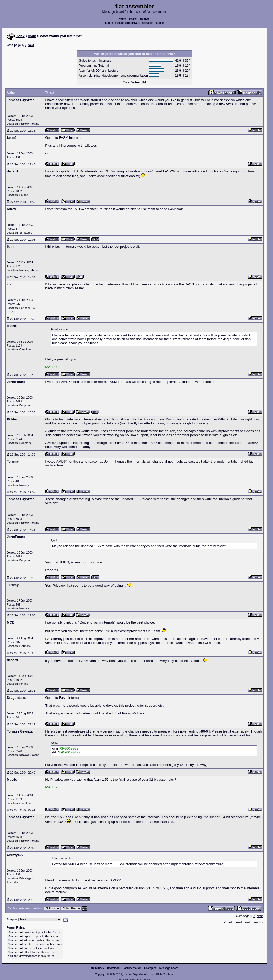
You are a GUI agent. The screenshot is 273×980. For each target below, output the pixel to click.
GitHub (158, 974)
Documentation (132, 968)
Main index (98, 968)
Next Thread (252, 922)
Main (32, 36)
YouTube (168, 974)
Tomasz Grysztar (133, 974)
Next (31, 45)
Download (113, 968)
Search (133, 19)
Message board (169, 968)
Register (145, 19)
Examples (150, 968)
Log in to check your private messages (129, 23)
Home (122, 19)
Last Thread (234, 922)
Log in (160, 23)
